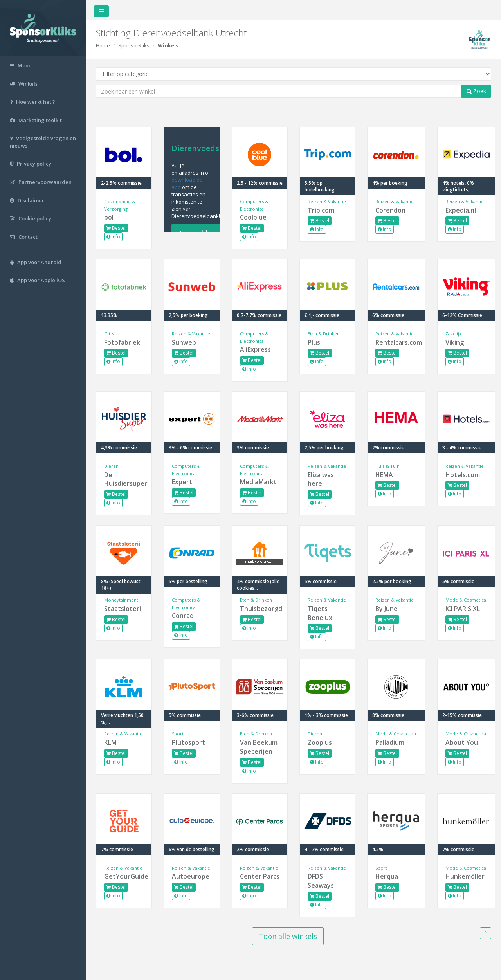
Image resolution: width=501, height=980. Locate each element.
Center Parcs (260, 876)
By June (387, 609)
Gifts (109, 334)
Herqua (387, 876)
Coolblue (253, 217)
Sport (178, 734)
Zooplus (320, 742)
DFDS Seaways (321, 881)
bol (109, 217)
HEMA (384, 475)
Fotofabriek (122, 342)
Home (103, 45)
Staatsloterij (123, 609)
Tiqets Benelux (320, 613)
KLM (110, 742)
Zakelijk (453, 334)
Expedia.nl (461, 210)
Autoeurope (191, 876)
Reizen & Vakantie (327, 201)
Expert (182, 482)
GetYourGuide (124, 876)
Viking (455, 342)
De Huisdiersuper (124, 479)
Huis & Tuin (387, 466)
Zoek (476, 91)
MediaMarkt (258, 482)
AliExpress (255, 349)
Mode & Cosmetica (466, 600)
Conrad (183, 616)
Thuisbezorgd (260, 609)
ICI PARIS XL (463, 609)
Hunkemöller (465, 876)
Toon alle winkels (288, 936)
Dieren (111, 466)
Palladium (390, 742)
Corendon (390, 210)
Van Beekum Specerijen (259, 747)
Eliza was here (321, 479)
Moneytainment (121, 600)
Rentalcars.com (396, 342)
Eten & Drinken (324, 334)
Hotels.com (463, 475)
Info (113, 237)
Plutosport (188, 742)
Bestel (116, 228)
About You (462, 742)
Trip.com (321, 210)
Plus (314, 342)
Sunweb (184, 342)
